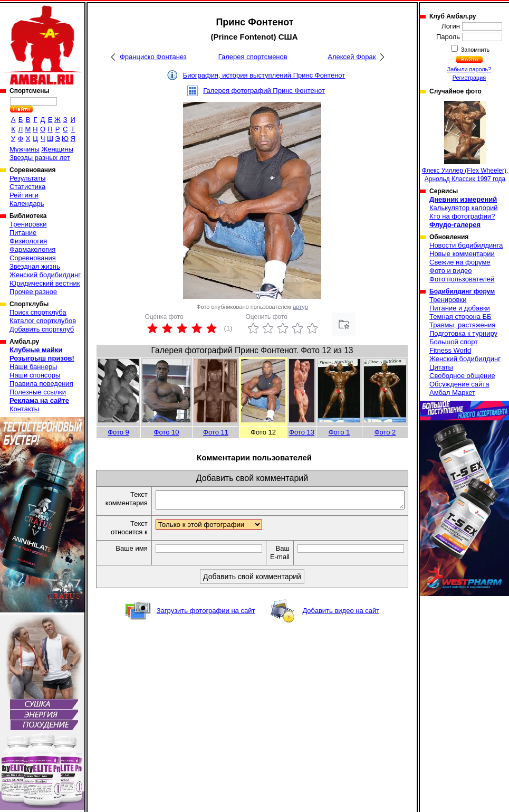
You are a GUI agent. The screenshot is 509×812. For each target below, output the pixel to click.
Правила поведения (41, 384)
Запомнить (475, 50)
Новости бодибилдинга (466, 245)
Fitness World (450, 350)
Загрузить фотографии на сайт (206, 622)
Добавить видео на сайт (341, 622)
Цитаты (441, 367)
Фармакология (32, 249)
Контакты (24, 409)
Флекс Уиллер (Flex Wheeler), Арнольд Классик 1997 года (465, 142)
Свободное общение (462, 376)
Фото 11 (216, 432)
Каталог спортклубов (43, 321)
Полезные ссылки (38, 392)
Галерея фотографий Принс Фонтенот (264, 91)
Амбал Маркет (452, 393)
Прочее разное (33, 292)
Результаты (27, 178)
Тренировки (28, 224)
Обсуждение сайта (459, 384)
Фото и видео (451, 271)
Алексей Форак (352, 57)
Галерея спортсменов (253, 57)
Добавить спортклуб (42, 329)
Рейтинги (24, 195)
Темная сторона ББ (460, 317)
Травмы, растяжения (462, 325)
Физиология (28, 241)
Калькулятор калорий (464, 208)
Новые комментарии (462, 254)
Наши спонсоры (35, 375)
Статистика (27, 187)
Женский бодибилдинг (45, 275)
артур (300, 307)
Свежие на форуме (460, 262)
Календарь (27, 204)
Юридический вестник (45, 283)
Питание (23, 233)
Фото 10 (167, 432)
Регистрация (469, 78)
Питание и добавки (460, 308)
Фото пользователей (462, 279)
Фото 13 (302, 432)
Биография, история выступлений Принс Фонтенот (264, 75)
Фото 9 (118, 432)
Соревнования (33, 258)
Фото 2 (385, 432)
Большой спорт (454, 342)
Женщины (57, 149)
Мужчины (25, 149)
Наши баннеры (33, 367)
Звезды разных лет (40, 158)
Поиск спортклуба (38, 312)
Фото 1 (339, 432)
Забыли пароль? (469, 69)
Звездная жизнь (35, 266)
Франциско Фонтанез (153, 57)
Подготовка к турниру (463, 333)
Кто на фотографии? (462, 216)
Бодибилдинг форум (462, 291)
